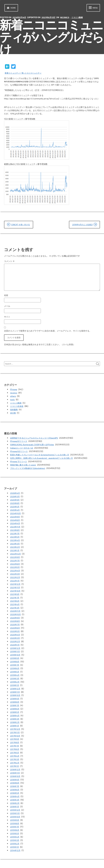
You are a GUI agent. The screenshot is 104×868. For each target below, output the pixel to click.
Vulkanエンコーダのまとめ (22, 449)
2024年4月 (15, 523)
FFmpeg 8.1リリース (19, 443)
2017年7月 (15, 737)
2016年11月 (15, 763)
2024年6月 (15, 520)
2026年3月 (15, 497)
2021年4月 (15, 601)
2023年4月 (15, 539)
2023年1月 (15, 549)
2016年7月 (15, 776)
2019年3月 (15, 672)
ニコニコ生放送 (17, 408)
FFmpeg (14, 392)
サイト (7, 319)
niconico (66, 18)
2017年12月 (15, 721)
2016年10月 (15, 766)
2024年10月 (16, 513)
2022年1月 (15, 578)
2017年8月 (15, 734)
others (13, 399)
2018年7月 (15, 698)
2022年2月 (15, 575)
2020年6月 (15, 624)
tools (13, 402)
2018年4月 (15, 708)
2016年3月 (15, 789)
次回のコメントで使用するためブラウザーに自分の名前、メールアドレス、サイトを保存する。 (48, 333)
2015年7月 (15, 815)
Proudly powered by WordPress (19, 862)
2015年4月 (15, 825)
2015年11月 (15, 802)
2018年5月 (15, 705)
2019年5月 (15, 666)
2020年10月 (16, 611)
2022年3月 (15, 572)
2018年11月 (15, 685)
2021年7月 (15, 594)
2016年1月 (15, 796)
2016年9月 (15, 770)
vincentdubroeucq (65, 862)
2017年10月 (15, 727)
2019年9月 (15, 653)
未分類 (13, 415)
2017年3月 (15, 750)
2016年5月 (15, 783)
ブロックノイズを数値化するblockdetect (29, 469)
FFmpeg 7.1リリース (19, 462)
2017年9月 (15, 731)
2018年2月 (15, 714)
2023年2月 (15, 546)
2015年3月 (15, 828)
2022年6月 (15, 562)
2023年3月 (15, 542)
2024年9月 (15, 516)
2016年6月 (15, 779)
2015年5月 (15, 821)
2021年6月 (15, 598)
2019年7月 (15, 659)
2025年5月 (15, 507)
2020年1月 (15, 640)
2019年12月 (15, 643)
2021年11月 (15, 585)
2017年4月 (15, 747)
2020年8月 (15, 617)
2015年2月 (15, 831)
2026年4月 (15, 494)
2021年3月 (15, 604)
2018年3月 (15, 711)
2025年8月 (15, 503)
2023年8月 (15, 529)
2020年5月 (15, 627)
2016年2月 (15, 792)
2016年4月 (15, 786)
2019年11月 (15, 646)
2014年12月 (15, 838)
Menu (92, 8)
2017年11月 (15, 724)
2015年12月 (15, 799)
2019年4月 (15, 669)
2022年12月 (16, 552)
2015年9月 (15, 809)
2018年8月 (15, 695)
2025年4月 (15, 510)
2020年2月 (15, 636)
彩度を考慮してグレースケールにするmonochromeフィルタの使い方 (42, 456)
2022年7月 (15, 559)
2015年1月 (15, 834)
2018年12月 (15, 682)
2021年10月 (15, 588)
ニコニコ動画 (79, 18)
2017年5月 (15, 744)
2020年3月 (15, 633)
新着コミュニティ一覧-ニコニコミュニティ (24, 73)
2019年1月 (15, 679)
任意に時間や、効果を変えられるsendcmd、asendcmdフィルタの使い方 (43, 459)
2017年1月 (15, 757)
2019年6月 (15, 662)
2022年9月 (15, 555)
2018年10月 (15, 688)
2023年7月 (15, 533)
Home (11, 8)
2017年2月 (15, 753)
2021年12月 (15, 581)
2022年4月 (15, 568)
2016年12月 (15, 760)
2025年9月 (15, 500)
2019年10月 (15, 649)
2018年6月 (15, 701)
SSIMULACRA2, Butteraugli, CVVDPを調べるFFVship (33, 446)
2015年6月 (15, 818)
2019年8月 (15, 656)
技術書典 (14, 412)
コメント (9, 261)
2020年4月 (15, 630)
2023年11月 (15, 526)
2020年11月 (15, 607)
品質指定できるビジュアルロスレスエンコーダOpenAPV (36, 440)
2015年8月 (15, 812)
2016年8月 (15, 773)
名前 (6, 297)
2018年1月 (15, 718)
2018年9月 (15, 692)
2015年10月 (15, 805)
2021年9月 (15, 591)
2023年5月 (15, 536)
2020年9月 (15, 614)
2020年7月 (15, 620)
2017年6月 (15, 740)
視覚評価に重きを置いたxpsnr (24, 466)
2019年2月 (15, 675)
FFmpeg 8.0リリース (20, 453)
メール (7, 308)
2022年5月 (15, 565)
